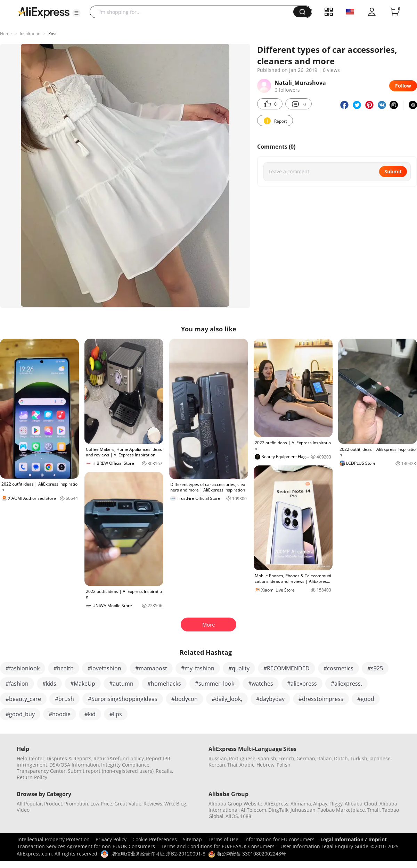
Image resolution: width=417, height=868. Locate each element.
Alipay (320, 804)
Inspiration (30, 34)
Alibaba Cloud (361, 804)
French (286, 758)
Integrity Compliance (125, 765)
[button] (76, 13)
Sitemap (192, 839)
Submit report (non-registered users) (111, 771)
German (306, 758)
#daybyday (270, 699)
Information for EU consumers (279, 839)
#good (366, 699)
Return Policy (32, 777)
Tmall (373, 810)
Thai (232, 765)
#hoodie (60, 714)
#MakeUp (83, 684)
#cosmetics (338, 668)
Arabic (247, 765)
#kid (90, 714)
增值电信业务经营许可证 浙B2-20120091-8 (158, 854)
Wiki (169, 804)
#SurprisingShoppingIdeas (123, 699)
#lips (116, 714)
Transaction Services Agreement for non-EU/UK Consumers (86, 846)
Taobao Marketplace (341, 810)
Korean (217, 765)
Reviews (153, 804)
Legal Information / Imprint (354, 839)
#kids (49, 684)
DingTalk (278, 810)
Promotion (76, 804)
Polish (284, 765)
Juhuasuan (303, 810)
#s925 (375, 668)
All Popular (29, 804)
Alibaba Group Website (235, 804)
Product (53, 804)
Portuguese (242, 758)
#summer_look (215, 684)
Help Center (31, 758)
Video (23, 810)
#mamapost (151, 668)
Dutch (341, 758)
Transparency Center (41, 771)
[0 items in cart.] (395, 12)
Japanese (380, 758)
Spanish (267, 758)
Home (6, 34)
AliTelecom (254, 810)
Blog (181, 804)
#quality (239, 668)
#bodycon (185, 699)
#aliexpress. (346, 684)
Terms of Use (223, 839)
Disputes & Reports (69, 758)
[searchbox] (194, 12)
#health (64, 668)
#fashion (17, 684)
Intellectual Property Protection (54, 839)
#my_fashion (198, 668)
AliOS (232, 816)
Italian (325, 758)
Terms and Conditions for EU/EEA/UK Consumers (218, 846)
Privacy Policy (111, 839)
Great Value (128, 804)
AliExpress (276, 804)
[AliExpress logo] (44, 12)
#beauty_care (23, 699)
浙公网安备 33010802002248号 (247, 854)
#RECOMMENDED (287, 668)
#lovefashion (104, 668)
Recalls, (165, 771)
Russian (218, 758)
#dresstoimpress (321, 699)
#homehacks (164, 684)
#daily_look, (227, 699)
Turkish (359, 758)
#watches (261, 684)
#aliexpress (302, 684)
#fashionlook (23, 668)
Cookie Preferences (155, 839)
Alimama (301, 804)
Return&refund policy (119, 758)
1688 (246, 816)
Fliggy (336, 804)
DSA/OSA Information (74, 765)
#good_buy (20, 714)
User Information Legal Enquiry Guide (324, 846)
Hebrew (265, 765)
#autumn (121, 684)
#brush (64, 699)
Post (52, 34)
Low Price (101, 804)
